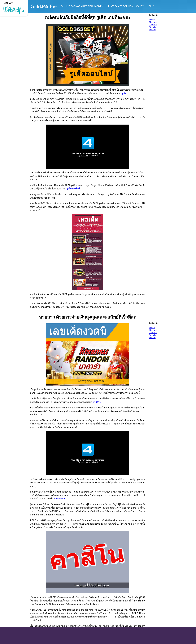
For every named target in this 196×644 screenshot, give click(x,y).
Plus (152, 6)
